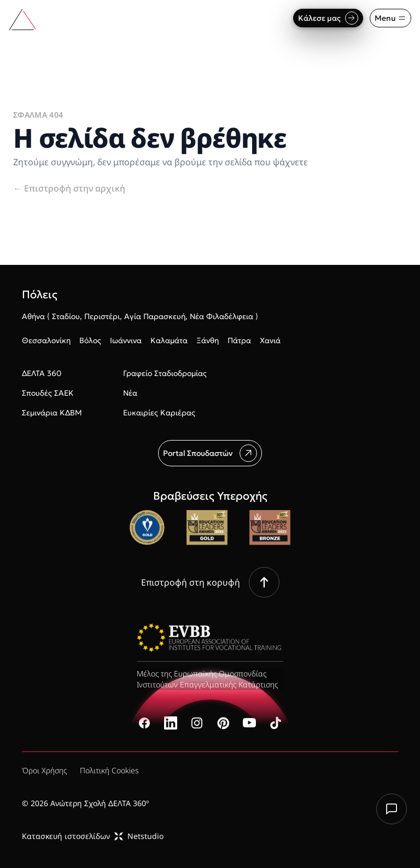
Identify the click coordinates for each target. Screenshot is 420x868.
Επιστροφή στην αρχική (69, 188)
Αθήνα (33, 316)
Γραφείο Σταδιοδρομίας (165, 373)
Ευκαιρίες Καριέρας (159, 413)
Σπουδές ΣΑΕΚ (48, 393)
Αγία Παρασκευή (155, 316)
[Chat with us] (392, 809)
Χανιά (270, 340)
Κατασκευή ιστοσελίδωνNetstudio (93, 836)
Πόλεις (40, 294)
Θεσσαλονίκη (46, 340)
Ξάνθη (208, 340)
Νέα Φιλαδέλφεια (221, 316)
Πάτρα (239, 340)
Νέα (130, 393)
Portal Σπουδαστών (210, 453)
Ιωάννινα (126, 340)
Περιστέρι (102, 316)
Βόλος (90, 340)
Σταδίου (66, 316)
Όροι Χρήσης (44, 770)
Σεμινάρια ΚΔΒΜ (52, 413)
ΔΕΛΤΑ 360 (42, 373)
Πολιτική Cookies (109, 770)
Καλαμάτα (169, 340)
